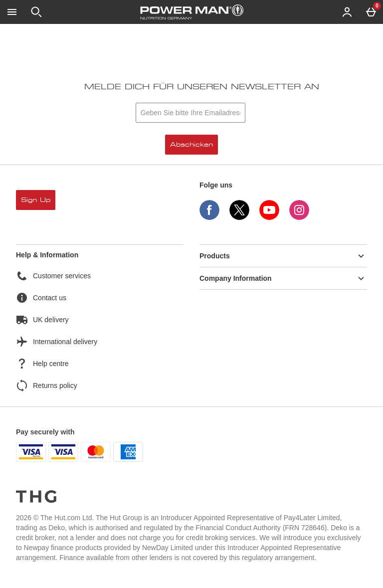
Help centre (42, 364)
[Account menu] (347, 12)
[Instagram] (299, 217)
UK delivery (42, 320)
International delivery (57, 342)
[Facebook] (209, 217)
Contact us (41, 298)
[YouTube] (269, 217)
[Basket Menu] (371, 12)
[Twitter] (239, 217)
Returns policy (47, 386)
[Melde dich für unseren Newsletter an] (191, 113)
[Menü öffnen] (12, 12)
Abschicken (191, 145)
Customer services (53, 276)
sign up (36, 200)
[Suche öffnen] (36, 12)
